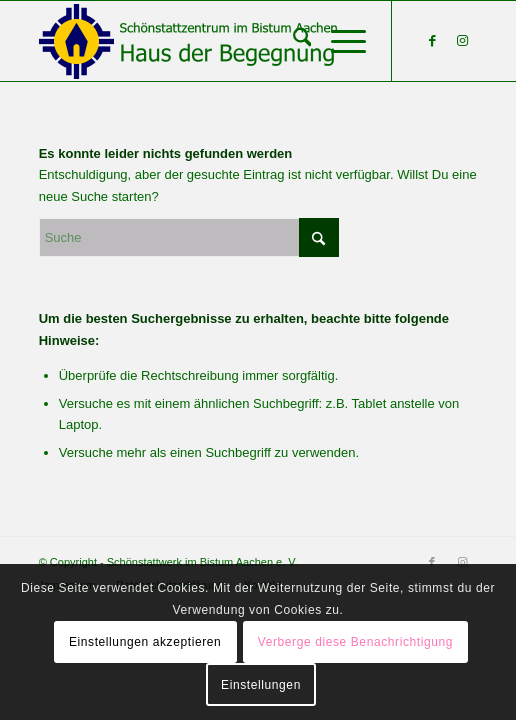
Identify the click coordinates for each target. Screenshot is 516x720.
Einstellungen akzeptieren (145, 642)
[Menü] (338, 41)
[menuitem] (292, 41)
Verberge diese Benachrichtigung (355, 642)
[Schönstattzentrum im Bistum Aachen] (214, 41)
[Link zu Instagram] (462, 41)
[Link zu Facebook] (432, 41)
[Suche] (292, 41)
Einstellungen (261, 685)
